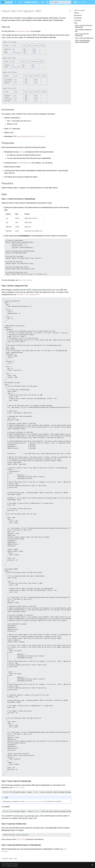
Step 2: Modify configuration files (83, 31)
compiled (20, 163)
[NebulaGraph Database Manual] (9, 2)
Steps (76, 23)
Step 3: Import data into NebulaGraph (82, 35)
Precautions (78, 20)
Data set (76, 13)
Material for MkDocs (13, 866)
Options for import (18, 788)
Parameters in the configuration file (28, 295)
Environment (78, 15)
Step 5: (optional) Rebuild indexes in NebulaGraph (82, 41)
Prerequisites (78, 18)
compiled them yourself (31, 801)
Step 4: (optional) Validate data (84, 38)
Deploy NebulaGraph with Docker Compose (31, 136)
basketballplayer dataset (23, 31)
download (29, 163)
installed (22, 152)
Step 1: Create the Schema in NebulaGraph (84, 26)
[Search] (60, 2)
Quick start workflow (25, 280)
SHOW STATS (21, 839)
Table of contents (79, 10)
